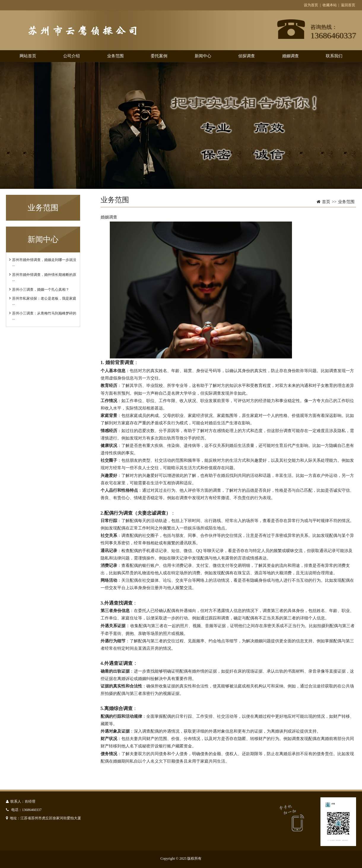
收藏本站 (330, 5)
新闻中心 (203, 56)
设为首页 (311, 5)
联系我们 (334, 56)
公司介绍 (72, 56)
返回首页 (348, 5)
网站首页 (28, 56)
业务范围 (115, 56)
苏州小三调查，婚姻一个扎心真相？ (41, 290)
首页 (326, 202)
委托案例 (159, 56)
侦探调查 (247, 56)
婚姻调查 (290, 56)
